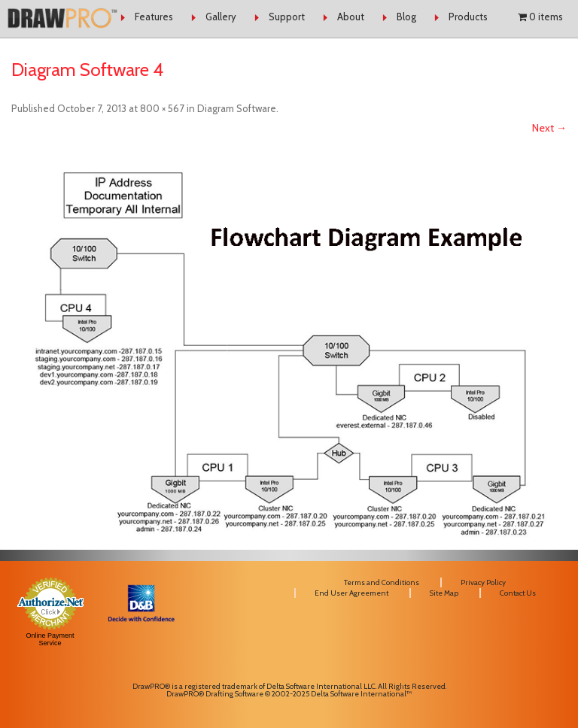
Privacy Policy (483, 582)
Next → (549, 128)
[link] (141, 654)
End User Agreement (351, 593)
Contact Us (518, 593)
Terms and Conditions (382, 582)
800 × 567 (162, 108)
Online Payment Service (50, 639)
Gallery (221, 17)
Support (287, 17)
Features (154, 17)
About (351, 17)
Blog (406, 17)
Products (468, 17)
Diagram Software (237, 108)
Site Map (444, 593)
